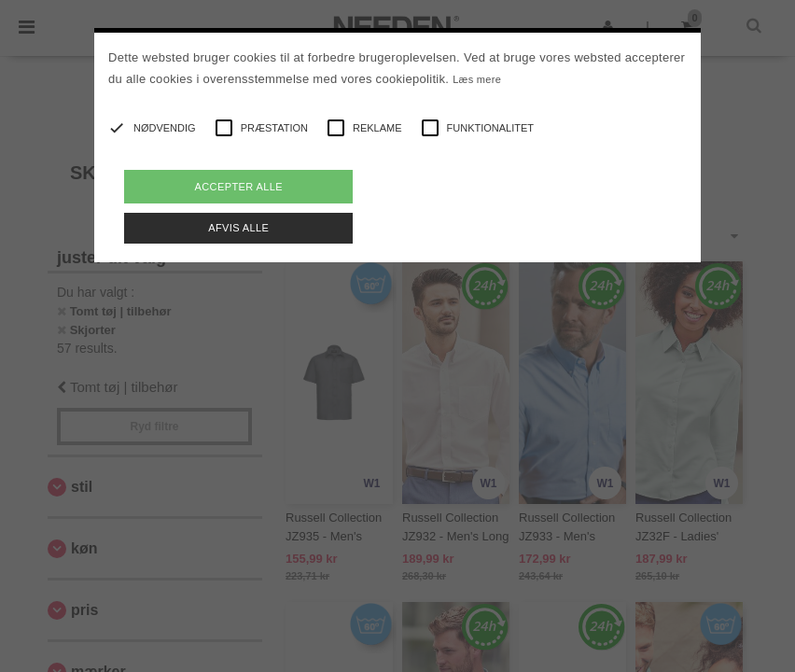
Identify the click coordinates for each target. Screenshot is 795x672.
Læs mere (477, 79)
